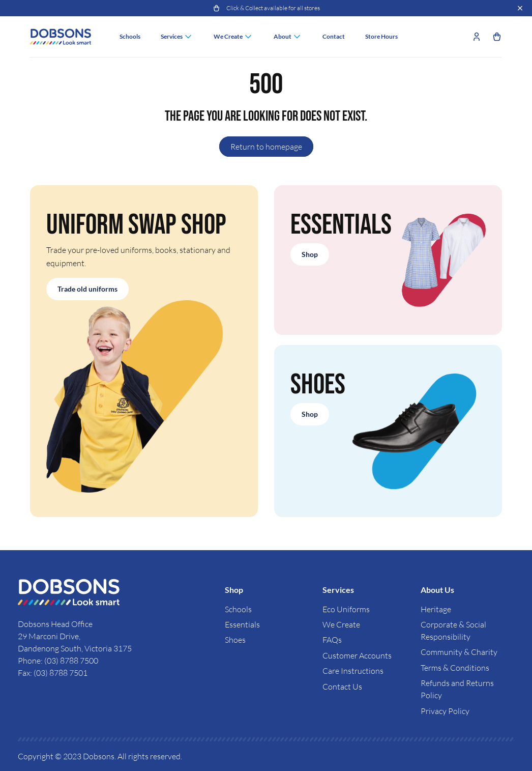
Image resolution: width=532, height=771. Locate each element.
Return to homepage (266, 147)
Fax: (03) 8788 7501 (53, 673)
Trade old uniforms (87, 289)
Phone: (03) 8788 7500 (58, 661)
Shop (310, 254)
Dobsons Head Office (56, 624)
